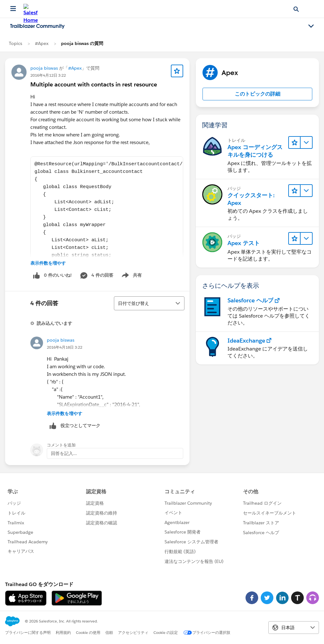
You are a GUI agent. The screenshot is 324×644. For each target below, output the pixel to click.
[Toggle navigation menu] (311, 26)
